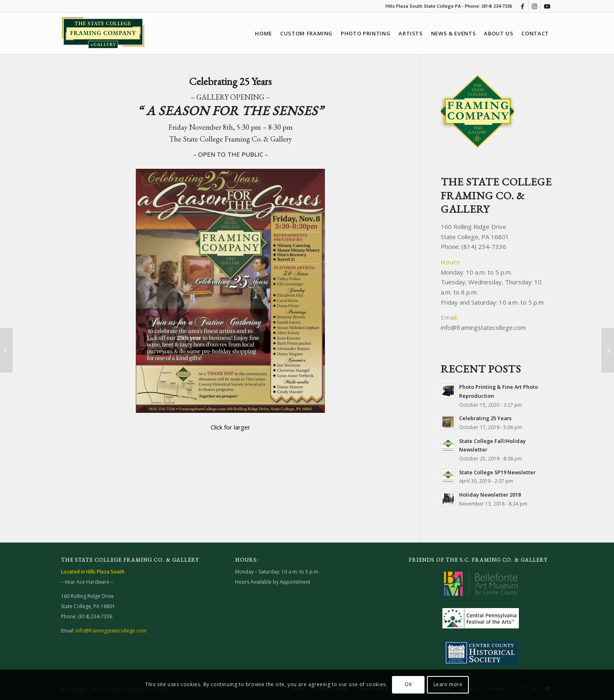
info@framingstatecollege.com (483, 327)
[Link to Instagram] (535, 6)
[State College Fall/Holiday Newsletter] (6, 350)
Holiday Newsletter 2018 (490, 495)
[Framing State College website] (103, 37)
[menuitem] (263, 33)
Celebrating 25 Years (485, 418)
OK (408, 684)
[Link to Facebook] (522, 6)
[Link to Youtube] (547, 6)
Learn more (448, 684)
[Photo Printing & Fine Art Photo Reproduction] (608, 350)
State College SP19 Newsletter (497, 472)
